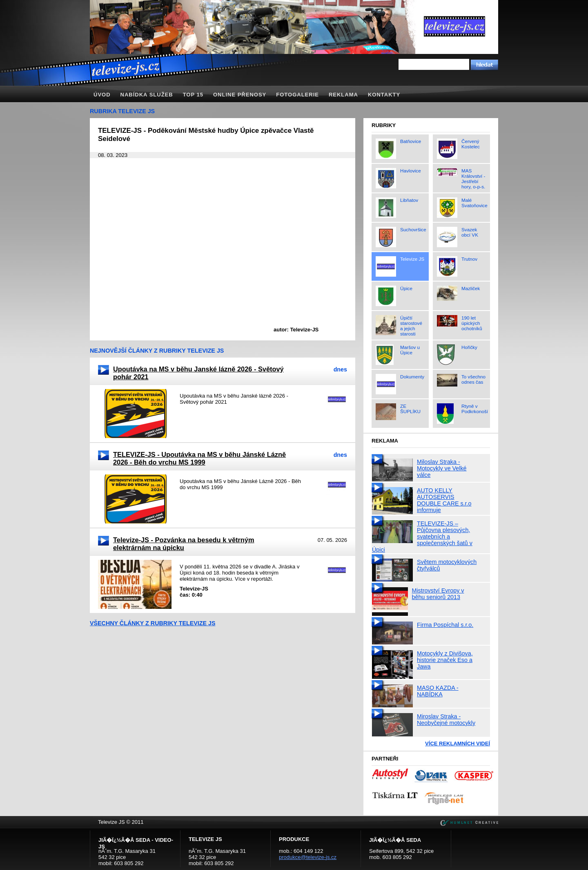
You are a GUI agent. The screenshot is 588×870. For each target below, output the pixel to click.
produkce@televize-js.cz (308, 857)
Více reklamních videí (458, 744)
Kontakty (384, 95)
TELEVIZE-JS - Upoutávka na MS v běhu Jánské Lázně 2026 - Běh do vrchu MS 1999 (199, 458)
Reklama (343, 95)
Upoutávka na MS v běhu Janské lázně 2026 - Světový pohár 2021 (198, 373)
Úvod (102, 95)
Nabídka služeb (147, 95)
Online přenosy (240, 95)
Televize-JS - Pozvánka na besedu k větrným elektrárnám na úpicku (184, 544)
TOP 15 (193, 95)
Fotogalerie (297, 95)
